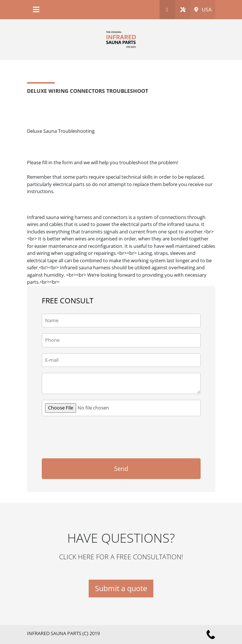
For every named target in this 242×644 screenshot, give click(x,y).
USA (203, 9)
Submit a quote (121, 588)
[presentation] (144, 436)
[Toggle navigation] (36, 10)
